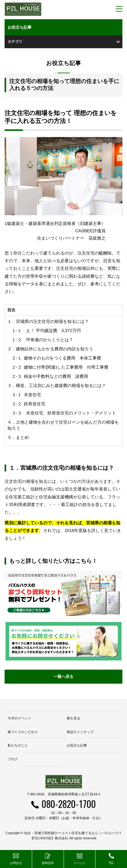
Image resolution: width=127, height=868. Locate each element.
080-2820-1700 (69, 804)
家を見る (73, 718)
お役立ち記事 (77, 745)
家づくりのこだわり (23, 732)
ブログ (13, 759)
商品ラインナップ (80, 732)
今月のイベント (19, 718)
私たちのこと (18, 745)
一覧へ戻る (63, 676)
